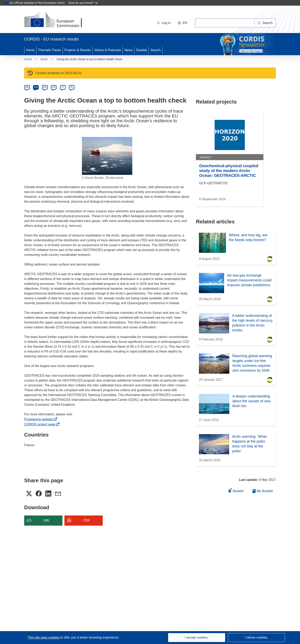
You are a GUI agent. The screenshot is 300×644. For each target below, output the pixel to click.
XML (47, 520)
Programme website (40, 419)
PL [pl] (72, 87)
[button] (182, 23)
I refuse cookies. (256, 637)
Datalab (141, 50)
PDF (87, 520)
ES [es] (45, 87)
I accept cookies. (197, 637)
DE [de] (27, 87)
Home (30, 50)
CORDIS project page (41, 424)
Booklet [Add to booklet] (236, 490)
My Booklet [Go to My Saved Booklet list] (263, 491)
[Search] (265, 23)
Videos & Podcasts (108, 50)
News (128, 50)
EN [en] (36, 87)
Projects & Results (78, 50)
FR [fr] (54, 87)
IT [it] (63, 87)
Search (156, 50)
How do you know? (83, 3)
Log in (164, 23)
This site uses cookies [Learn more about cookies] (44, 637)
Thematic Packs (50, 50)
